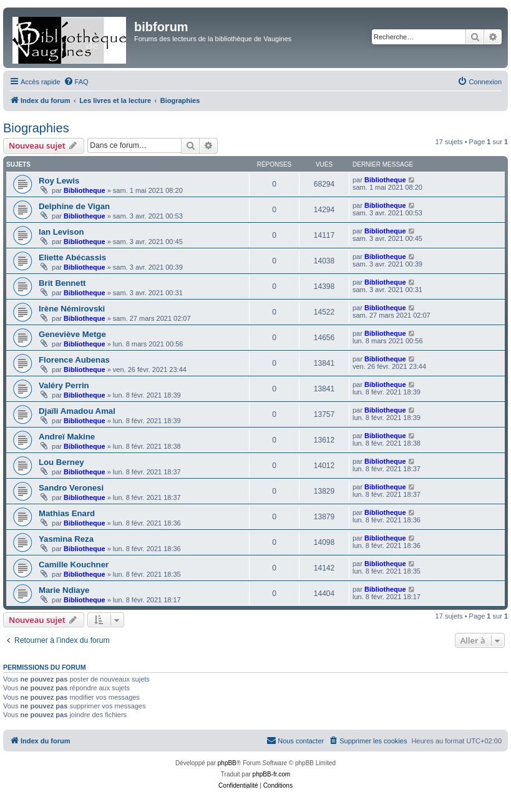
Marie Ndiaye (64, 590)
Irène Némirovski (72, 309)
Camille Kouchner (74, 565)
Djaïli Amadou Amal (77, 411)
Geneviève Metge (72, 334)
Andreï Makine (67, 437)
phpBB (227, 763)
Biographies (36, 128)
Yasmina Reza (66, 539)
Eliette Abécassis (72, 257)
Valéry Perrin (64, 385)
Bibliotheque (85, 190)
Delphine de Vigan (74, 206)
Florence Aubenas (74, 360)
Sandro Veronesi (71, 488)
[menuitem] (76, 82)
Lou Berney (61, 462)
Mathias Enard (67, 513)
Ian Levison (61, 232)
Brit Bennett (62, 283)
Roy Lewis (59, 181)
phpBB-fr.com (272, 774)
